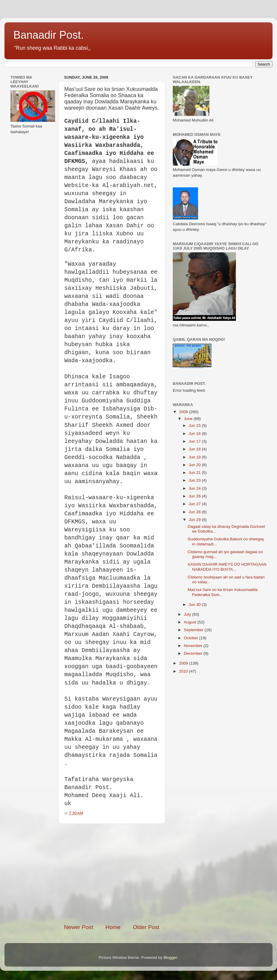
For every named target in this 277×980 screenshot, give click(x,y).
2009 (184, 663)
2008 (184, 412)
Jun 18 (195, 449)
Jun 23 (195, 480)
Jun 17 (195, 441)
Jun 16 (195, 434)
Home (113, 927)
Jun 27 (195, 504)
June (189, 419)
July (188, 614)
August (191, 622)
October (192, 638)
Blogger (170, 958)
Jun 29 (195, 520)
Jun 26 (195, 496)
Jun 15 (195, 426)
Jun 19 (195, 457)
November (194, 646)
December (194, 653)
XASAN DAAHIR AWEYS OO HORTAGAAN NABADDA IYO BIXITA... (227, 567)
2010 (184, 671)
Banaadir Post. (49, 35)
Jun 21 (195, 473)
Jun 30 (195, 605)
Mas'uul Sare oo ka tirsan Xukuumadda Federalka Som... (223, 592)
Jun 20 (195, 465)
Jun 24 (195, 488)
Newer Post (79, 927)
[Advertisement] (116, 874)
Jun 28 (195, 512)
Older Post (146, 927)
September (194, 630)
